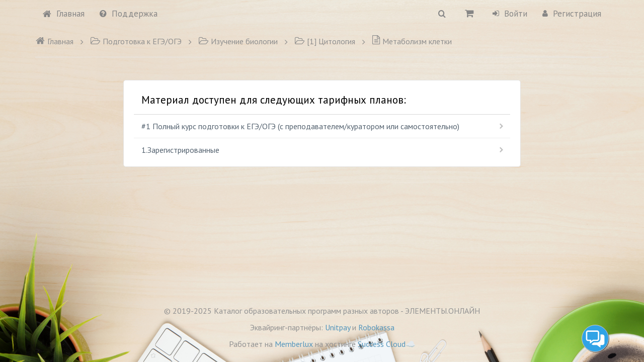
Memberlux (294, 344)
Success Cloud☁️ (387, 344)
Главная (64, 14)
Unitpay (338, 327)
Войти (510, 14)
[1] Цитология (325, 41)
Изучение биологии (238, 41)
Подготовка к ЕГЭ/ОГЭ (136, 41)
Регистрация (572, 14)
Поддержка (129, 14)
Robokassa (376, 327)
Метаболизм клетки (412, 41)
